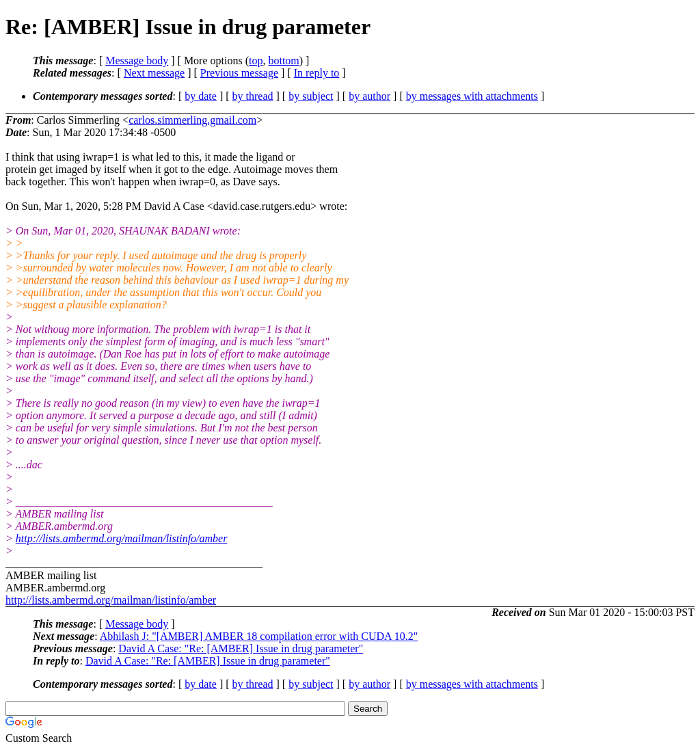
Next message (154, 73)
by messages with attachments (472, 96)
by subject (311, 96)
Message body (137, 61)
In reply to (317, 73)
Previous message (239, 73)
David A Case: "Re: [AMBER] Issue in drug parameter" (241, 648)
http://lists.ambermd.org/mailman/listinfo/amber (122, 538)
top (256, 61)
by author (369, 96)
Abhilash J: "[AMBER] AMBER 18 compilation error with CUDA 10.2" (259, 636)
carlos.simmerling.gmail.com (192, 120)
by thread (253, 96)
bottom (283, 61)
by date (201, 96)
